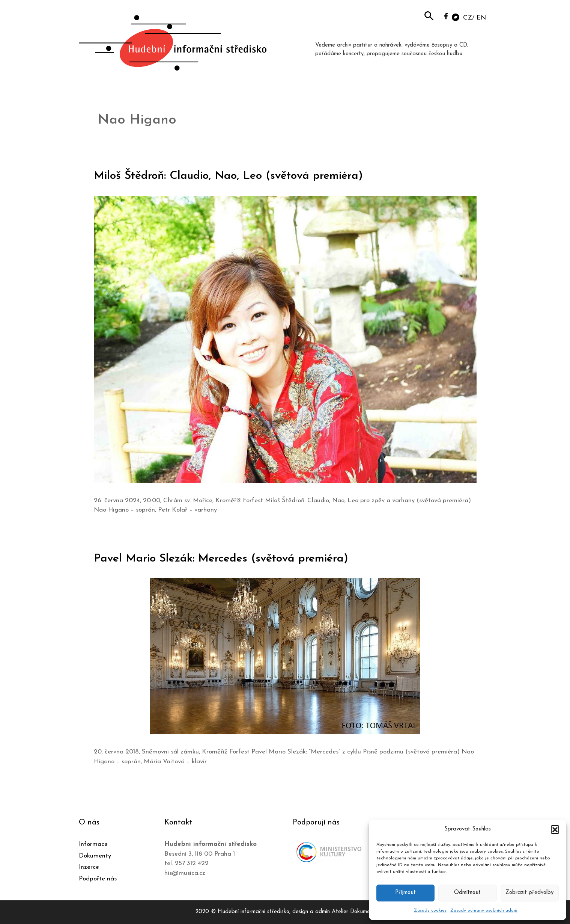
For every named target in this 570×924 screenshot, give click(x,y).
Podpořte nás (98, 879)
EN (481, 18)
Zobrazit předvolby (529, 893)
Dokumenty (95, 856)
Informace (93, 844)
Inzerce (89, 867)
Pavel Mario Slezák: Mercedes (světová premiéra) (221, 559)
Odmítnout (467, 893)
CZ (468, 18)
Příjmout (405, 893)
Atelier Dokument (353, 912)
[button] (555, 829)
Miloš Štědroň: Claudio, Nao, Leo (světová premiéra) (228, 176)
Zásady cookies (430, 910)
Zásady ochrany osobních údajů (484, 910)
